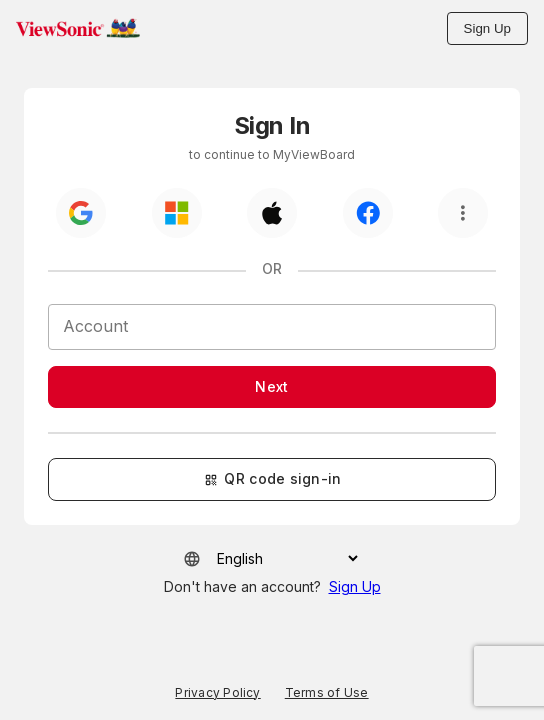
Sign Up (487, 28)
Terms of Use (327, 693)
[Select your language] (281, 558)
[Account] (272, 327)
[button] (78, 28)
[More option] (463, 213)
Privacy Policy (217, 693)
